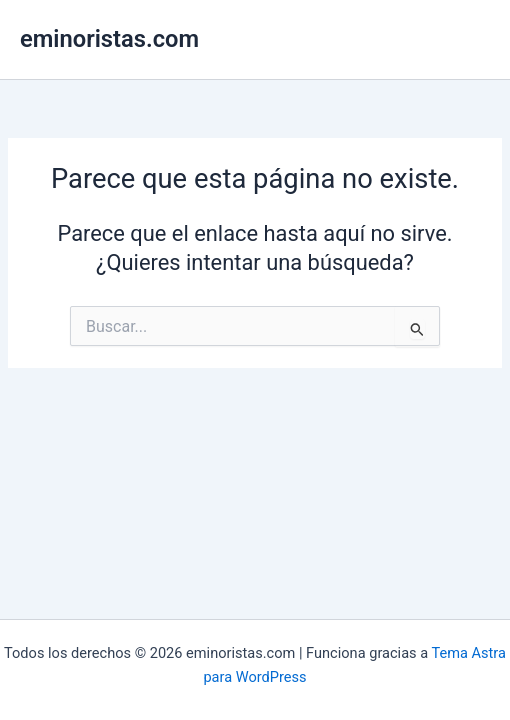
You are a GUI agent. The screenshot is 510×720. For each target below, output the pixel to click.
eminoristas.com (109, 39)
